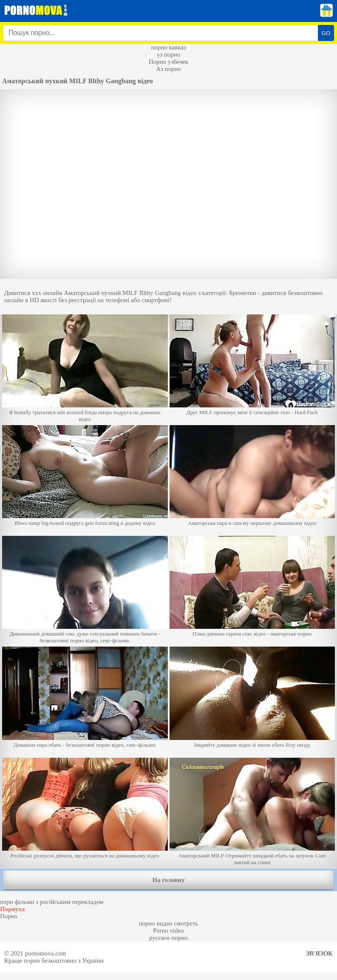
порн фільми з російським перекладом (52, 902)
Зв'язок (319, 953)
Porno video (168, 931)
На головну (168, 880)
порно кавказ (168, 47)
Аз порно (168, 69)
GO (326, 33)
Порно (9, 916)
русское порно (168, 938)
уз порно (169, 55)
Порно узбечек (169, 62)
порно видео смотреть (168, 923)
